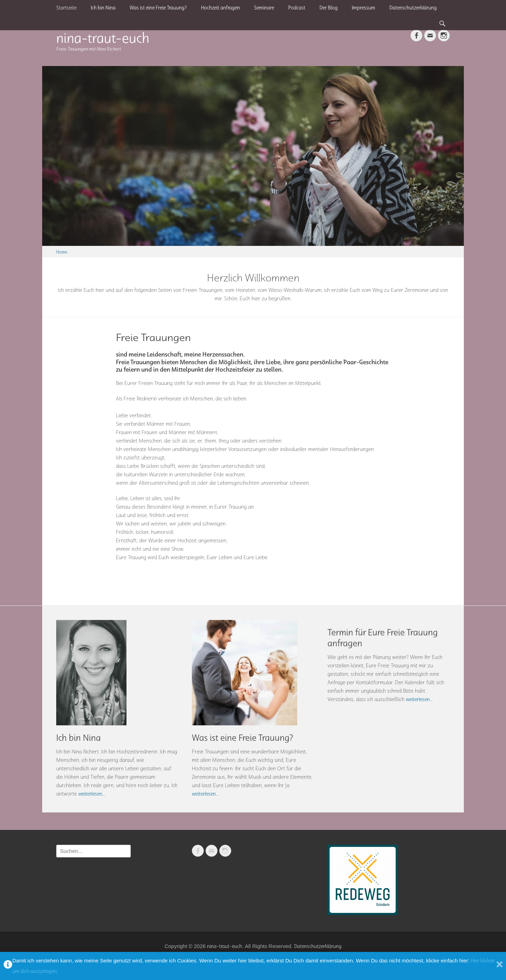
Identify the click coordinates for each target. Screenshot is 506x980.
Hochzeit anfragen (220, 8)
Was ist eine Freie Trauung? (158, 8)
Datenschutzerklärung (413, 8)
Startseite (66, 8)
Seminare (264, 8)
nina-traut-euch (103, 38)
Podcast (297, 8)
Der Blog (329, 8)
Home (62, 252)
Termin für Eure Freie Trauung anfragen (383, 638)
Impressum (364, 8)
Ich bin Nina (103, 8)
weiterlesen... (92, 794)
